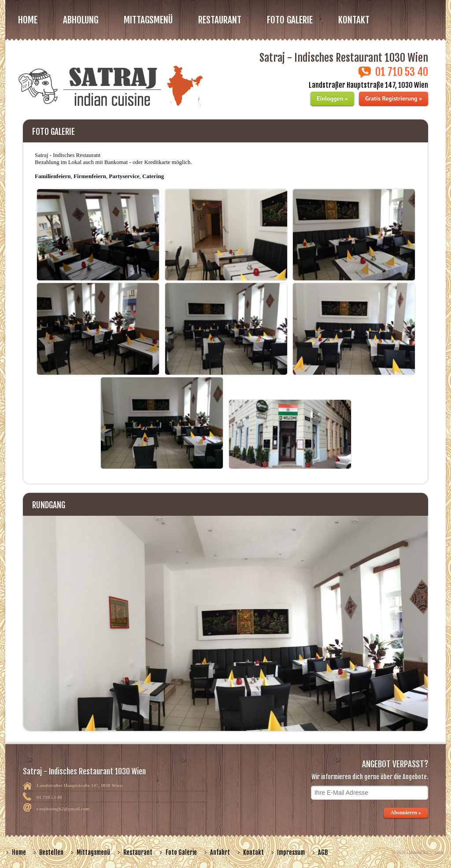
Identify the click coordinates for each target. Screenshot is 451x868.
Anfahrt (220, 852)
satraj (439, 852)
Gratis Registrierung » (394, 98)
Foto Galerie (181, 852)
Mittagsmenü (93, 852)
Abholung (81, 20)
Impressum (291, 852)
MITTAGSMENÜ (148, 20)
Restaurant (138, 852)
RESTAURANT (220, 20)
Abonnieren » (406, 812)
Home (28, 20)
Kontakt (354, 20)
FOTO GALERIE (290, 20)
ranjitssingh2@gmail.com (63, 808)
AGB (323, 852)
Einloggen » (332, 98)
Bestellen (51, 852)
